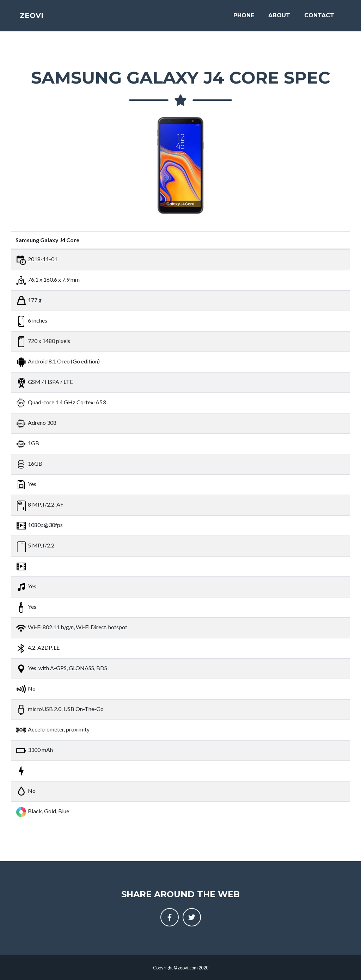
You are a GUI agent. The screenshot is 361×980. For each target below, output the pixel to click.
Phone (244, 18)
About (279, 18)
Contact (319, 18)
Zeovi (36, 18)
